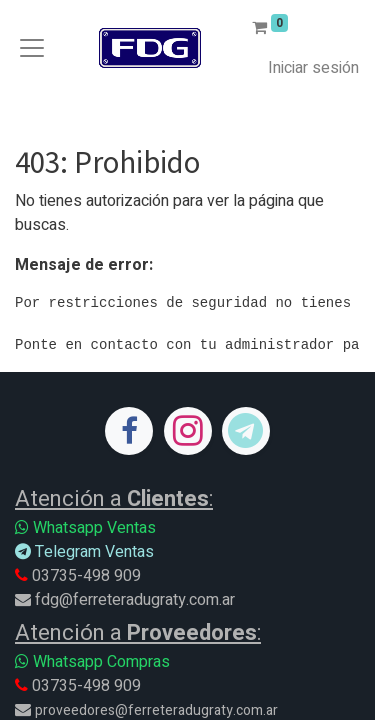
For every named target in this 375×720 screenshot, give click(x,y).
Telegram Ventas (84, 552)
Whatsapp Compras (92, 662)
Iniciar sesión (313, 68)
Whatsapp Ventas (85, 528)
